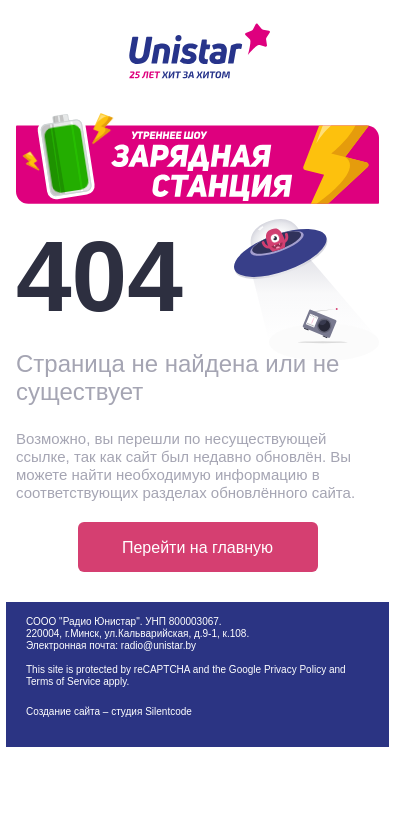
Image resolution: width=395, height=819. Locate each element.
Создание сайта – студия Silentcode (109, 711)
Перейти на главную (197, 547)
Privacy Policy (295, 669)
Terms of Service (63, 681)
